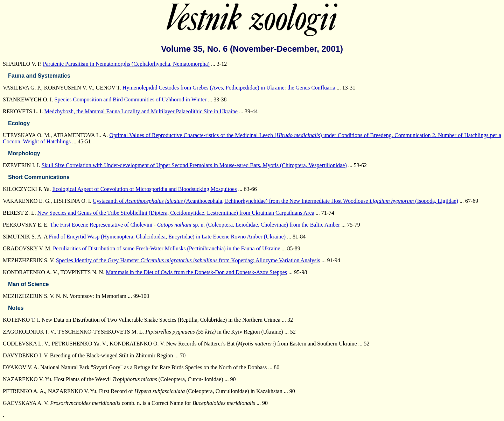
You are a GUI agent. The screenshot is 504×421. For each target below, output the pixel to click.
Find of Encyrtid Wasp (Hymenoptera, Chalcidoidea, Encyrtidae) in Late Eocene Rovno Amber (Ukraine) (167, 237)
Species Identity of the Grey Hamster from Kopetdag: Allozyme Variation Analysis (188, 260)
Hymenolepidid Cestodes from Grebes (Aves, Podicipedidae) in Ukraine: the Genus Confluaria (229, 88)
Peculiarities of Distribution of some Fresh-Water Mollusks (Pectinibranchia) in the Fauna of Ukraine (166, 248)
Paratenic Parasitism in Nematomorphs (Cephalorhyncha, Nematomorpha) (126, 64)
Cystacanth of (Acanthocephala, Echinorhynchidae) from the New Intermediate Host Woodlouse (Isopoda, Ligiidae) (275, 201)
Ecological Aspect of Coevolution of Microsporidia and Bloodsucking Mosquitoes (144, 189)
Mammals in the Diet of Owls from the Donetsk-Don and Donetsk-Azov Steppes (196, 272)
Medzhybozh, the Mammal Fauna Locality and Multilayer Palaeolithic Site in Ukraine (141, 111)
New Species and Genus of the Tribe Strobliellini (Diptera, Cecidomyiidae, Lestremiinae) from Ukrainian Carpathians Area (176, 213)
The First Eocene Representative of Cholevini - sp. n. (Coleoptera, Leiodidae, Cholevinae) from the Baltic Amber (195, 225)
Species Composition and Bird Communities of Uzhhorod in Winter (131, 99)
